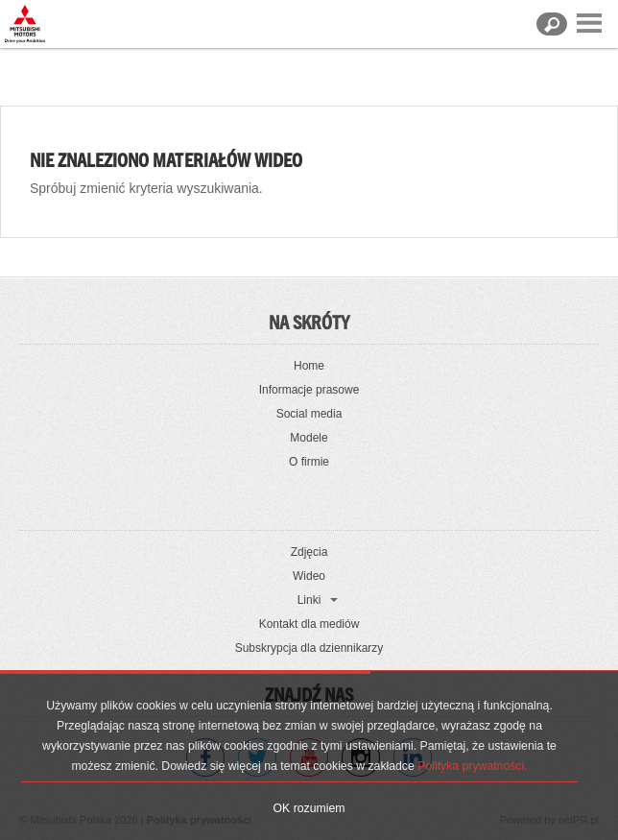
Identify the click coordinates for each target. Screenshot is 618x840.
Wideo (309, 576)
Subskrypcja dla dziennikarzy (309, 648)
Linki (309, 600)
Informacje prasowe (309, 390)
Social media (309, 414)
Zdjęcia (309, 552)
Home (309, 366)
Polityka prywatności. (472, 766)
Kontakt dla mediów (309, 624)
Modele (309, 438)
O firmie (309, 462)
